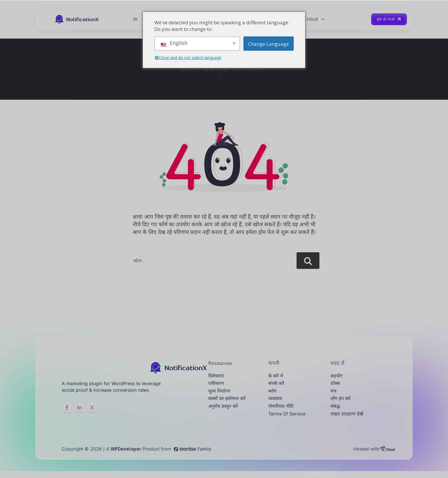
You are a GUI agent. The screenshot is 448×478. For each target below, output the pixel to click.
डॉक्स (336, 387)
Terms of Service (290, 421)
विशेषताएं (217, 378)
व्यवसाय (276, 404)
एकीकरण (217, 387)
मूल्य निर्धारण (220, 395)
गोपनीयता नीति (283, 412)
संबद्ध (336, 412)
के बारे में (276, 378)
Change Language (269, 44)
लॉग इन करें (342, 404)
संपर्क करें (277, 387)
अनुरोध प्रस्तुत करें (225, 412)
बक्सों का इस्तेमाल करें (229, 404)
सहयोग (337, 378)
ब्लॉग (273, 395)
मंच (334, 395)
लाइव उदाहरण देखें (349, 421)
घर (135, 20)
